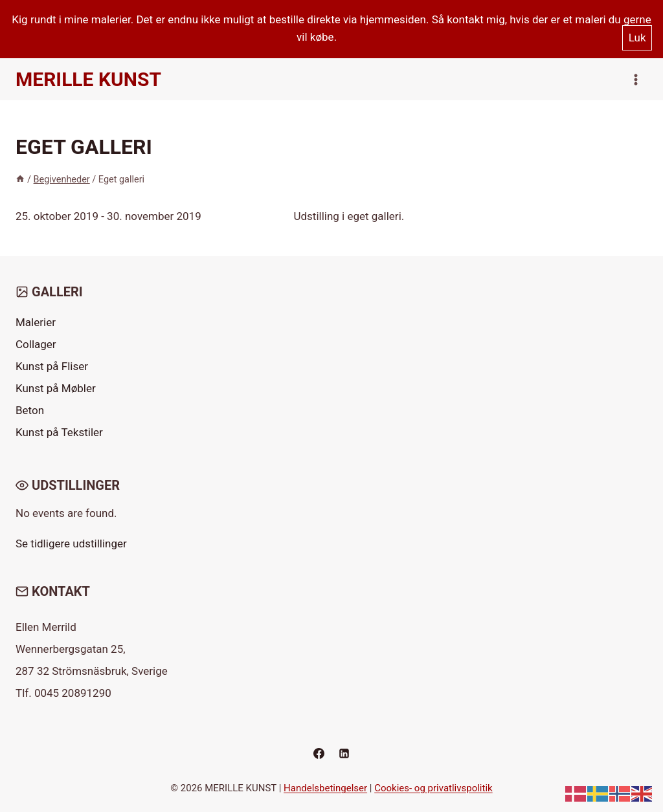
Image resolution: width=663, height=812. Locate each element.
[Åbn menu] (635, 79)
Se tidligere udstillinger (71, 543)
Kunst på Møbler (56, 388)
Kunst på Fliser (52, 366)
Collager (36, 344)
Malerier (36, 322)
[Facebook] (319, 753)
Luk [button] (637, 38)
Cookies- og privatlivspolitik (433, 788)
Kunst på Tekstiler (59, 432)
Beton (30, 410)
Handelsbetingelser (325, 788)
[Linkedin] (344, 753)
